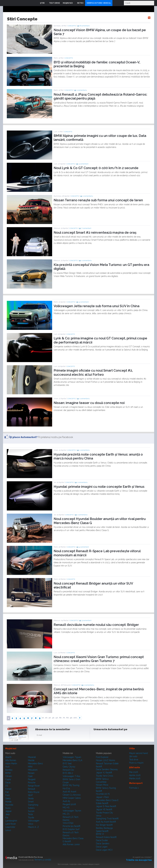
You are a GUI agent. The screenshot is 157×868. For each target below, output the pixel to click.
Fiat (7, 792)
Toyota (31, 817)
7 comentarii (86, 228)
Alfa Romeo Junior (71, 844)
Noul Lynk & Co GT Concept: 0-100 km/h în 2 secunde (96, 168)
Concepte (72, 26)
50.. (57, 718)
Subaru (31, 808)
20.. (47, 718)
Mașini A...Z (33, 827)
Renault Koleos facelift (106, 837)
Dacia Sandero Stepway (107, 769)
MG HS (66, 808)
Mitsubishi (33, 770)
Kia (7, 817)
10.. (43, 718)
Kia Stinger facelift (104, 825)
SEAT (30, 795)
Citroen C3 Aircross (72, 795)
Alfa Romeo (11, 760)
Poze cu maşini (136, 763)
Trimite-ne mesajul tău (139, 860)
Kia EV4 (66, 788)
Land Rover (11, 824)
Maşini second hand (138, 753)
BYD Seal (67, 763)
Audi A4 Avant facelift (106, 822)
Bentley (9, 770)
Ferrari (8, 789)
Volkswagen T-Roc (71, 776)
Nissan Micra (102, 785)
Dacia (8, 783)
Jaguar (8, 811)
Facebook (97, 736)
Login (115, 3)
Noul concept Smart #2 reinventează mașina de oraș (95, 232)
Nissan (31, 773)
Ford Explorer (102, 757)
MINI (30, 767)
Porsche (32, 783)
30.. (50, 718)
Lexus (8, 830)
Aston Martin (11, 763)
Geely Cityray (69, 767)
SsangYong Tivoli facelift (107, 819)
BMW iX (100, 834)
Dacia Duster (102, 840)
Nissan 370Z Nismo (105, 760)
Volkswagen (34, 821)
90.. (72, 718)
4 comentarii (84, 302)
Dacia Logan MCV (104, 850)
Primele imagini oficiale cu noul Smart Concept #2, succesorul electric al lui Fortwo (93, 372)
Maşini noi (11, 749)
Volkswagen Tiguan (72, 757)
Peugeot (32, 779)
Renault (32, 789)
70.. (64, 718)
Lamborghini (11, 821)
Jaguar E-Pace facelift (106, 806)
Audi (7, 767)
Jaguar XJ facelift (104, 773)
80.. (68, 718)
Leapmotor (10, 827)
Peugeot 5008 (69, 804)
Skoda (31, 798)
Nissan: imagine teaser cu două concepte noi (89, 403)
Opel (30, 776)
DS (7, 786)
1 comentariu (82, 90)
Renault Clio (68, 770)
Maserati (32, 757)
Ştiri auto (133, 756)
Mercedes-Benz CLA (72, 760)
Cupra (8, 779)
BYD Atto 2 (68, 773)
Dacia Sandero (103, 843)
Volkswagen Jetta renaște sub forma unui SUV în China (97, 306)
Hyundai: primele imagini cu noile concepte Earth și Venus (99, 487)
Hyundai (9, 805)
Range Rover (34, 786)
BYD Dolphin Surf (71, 829)
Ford (7, 795)
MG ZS (66, 814)
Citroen (9, 776)
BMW (8, 773)
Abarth (8, 757)
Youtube (111, 736)
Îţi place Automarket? (23, 437)
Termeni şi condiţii (43, 860)
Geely (8, 798)
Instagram (104, 736)
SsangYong (33, 805)
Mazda (31, 760)
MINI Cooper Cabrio (72, 798)
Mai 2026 (134, 772)
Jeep (7, 814)
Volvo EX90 (68, 823)
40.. (54, 718)
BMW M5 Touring (71, 785)
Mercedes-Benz (35, 763)
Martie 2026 (135, 778)
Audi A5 (66, 801)
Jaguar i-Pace (102, 797)
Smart (31, 802)
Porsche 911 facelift (71, 826)
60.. (61, 718)
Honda (8, 802)
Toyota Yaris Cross (104, 776)
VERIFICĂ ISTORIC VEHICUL (99, 3)
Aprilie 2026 (135, 775)
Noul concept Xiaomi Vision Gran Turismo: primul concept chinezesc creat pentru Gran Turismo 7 (99, 659)
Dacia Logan (102, 847)
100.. (76, 718)
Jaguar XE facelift (104, 809)
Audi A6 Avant (69, 792)
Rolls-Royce (34, 792)
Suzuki (31, 811)
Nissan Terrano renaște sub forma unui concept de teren (98, 200)
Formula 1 (134, 788)
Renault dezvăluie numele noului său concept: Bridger (96, 625)
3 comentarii (84, 164)
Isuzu (8, 808)
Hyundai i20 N (103, 794)
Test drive (134, 760)
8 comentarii (85, 26)
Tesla (30, 814)
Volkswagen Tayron (72, 811)
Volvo (31, 824)
